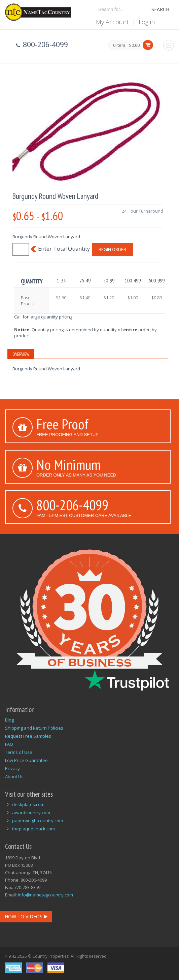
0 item (119, 45)
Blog (9, 720)
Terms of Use (19, 752)
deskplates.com (28, 804)
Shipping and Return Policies (34, 728)
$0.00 (134, 45)
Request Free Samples (28, 736)
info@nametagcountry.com (45, 895)
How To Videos (26, 916)
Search (160, 9)
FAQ (9, 744)
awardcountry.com (31, 813)
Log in (147, 22)
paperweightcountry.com (38, 821)
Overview (21, 354)
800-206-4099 (72, 505)
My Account (112, 22)
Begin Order (112, 249)
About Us (14, 776)
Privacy (12, 768)
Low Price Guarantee (26, 760)
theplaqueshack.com (33, 829)
